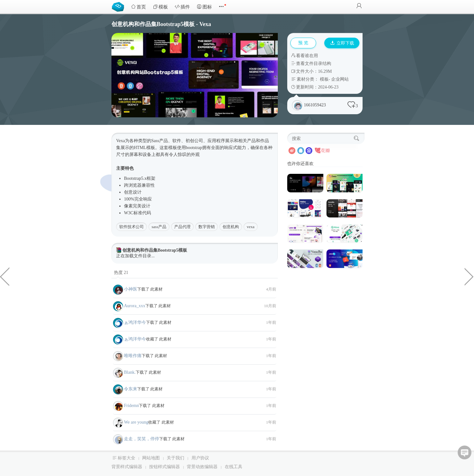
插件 (182, 7)
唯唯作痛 (133, 356)
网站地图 (151, 458)
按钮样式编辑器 (164, 467)
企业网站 (340, 79)
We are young (136, 422)
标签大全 (127, 458)
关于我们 (175, 458)
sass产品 (159, 227)
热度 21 (121, 273)
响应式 (231, 148)
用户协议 (200, 458)
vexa (251, 227)
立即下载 (342, 43)
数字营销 (207, 227)
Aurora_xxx (135, 306)
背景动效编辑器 (202, 467)
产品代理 (182, 227)
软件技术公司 (132, 227)
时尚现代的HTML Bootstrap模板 (469, 276)
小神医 (131, 289)
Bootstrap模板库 (119, 6)
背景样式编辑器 (127, 467)
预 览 (303, 43)
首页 (138, 7)
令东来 (131, 389)
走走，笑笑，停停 (142, 439)
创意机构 (231, 227)
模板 (160, 7)
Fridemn (131, 406)
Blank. (130, 372)
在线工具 (234, 467)
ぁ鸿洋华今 (135, 322)
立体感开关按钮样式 (5, 276)
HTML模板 (144, 148)
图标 (204, 7)
